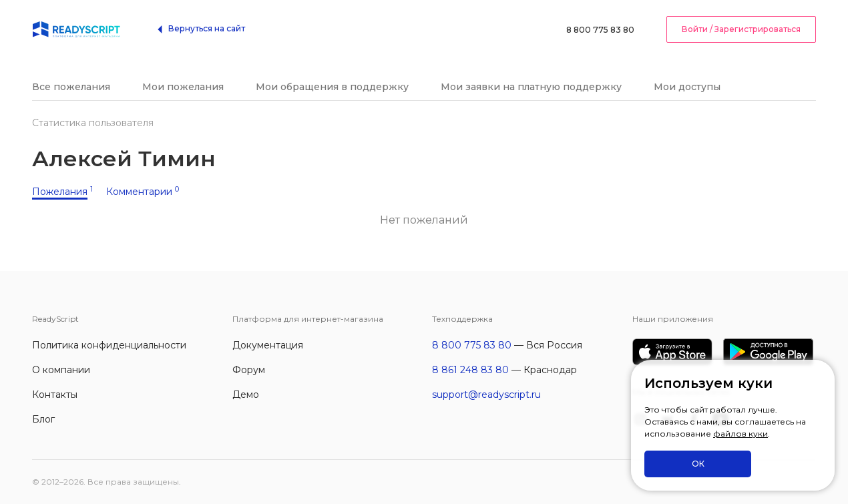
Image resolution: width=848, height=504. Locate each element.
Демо (246, 395)
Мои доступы (687, 87)
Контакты (55, 395)
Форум (249, 370)
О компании (61, 370)
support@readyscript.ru (486, 395)
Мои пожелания (183, 87)
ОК (698, 464)
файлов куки (740, 434)
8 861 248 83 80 (470, 370)
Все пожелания (71, 87)
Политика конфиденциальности (109, 345)
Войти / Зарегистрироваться (741, 29)
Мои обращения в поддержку (332, 87)
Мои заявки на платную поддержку (531, 87)
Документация (268, 345)
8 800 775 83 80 (600, 30)
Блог (43, 419)
